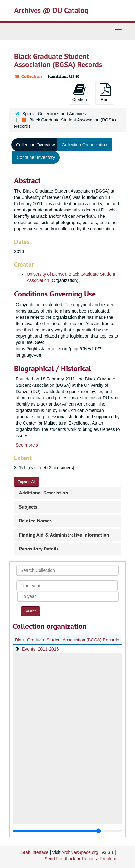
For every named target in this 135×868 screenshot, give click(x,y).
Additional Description (44, 493)
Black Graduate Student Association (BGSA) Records (67, 640)
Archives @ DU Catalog (51, 10)
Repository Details (39, 549)
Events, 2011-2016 (40, 649)
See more (27, 445)
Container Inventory (36, 157)
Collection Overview (35, 145)
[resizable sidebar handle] (67, 831)
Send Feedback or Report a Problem (80, 859)
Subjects (28, 507)
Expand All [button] (27, 482)
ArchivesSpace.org (80, 852)
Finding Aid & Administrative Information (64, 535)
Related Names (35, 521)
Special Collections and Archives (54, 114)
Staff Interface (35, 852)
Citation (80, 93)
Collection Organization (85, 145)
